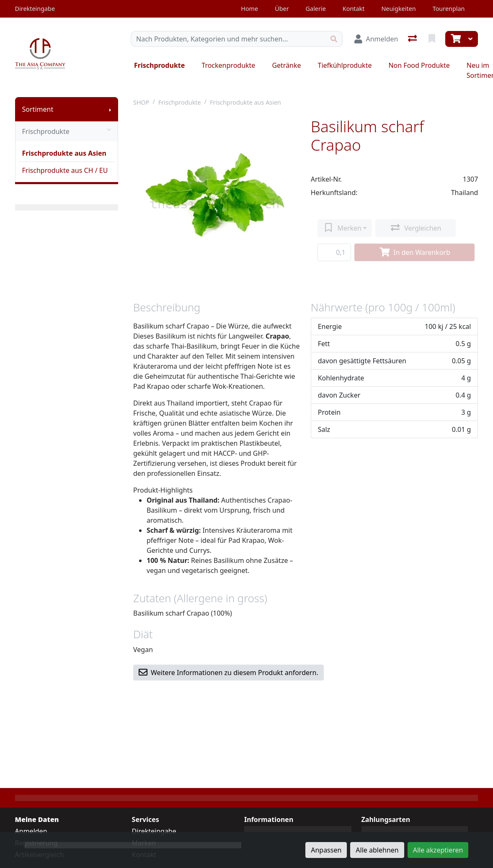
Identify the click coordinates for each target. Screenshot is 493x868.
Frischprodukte (159, 65)
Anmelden (31, 831)
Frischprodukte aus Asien (64, 153)
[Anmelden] (376, 39)
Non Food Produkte (419, 65)
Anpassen (326, 850)
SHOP (141, 102)
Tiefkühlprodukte (345, 65)
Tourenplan (449, 9)
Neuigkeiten (398, 9)
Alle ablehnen (377, 850)
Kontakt (354, 9)
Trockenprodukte (228, 65)
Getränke (286, 65)
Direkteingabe (154, 831)
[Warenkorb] (455, 39)
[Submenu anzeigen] (110, 109)
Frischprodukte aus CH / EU (65, 170)
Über (282, 9)
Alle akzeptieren (438, 850)
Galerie (316, 9)
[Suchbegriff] (228, 39)
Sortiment (38, 109)
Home (249, 9)
